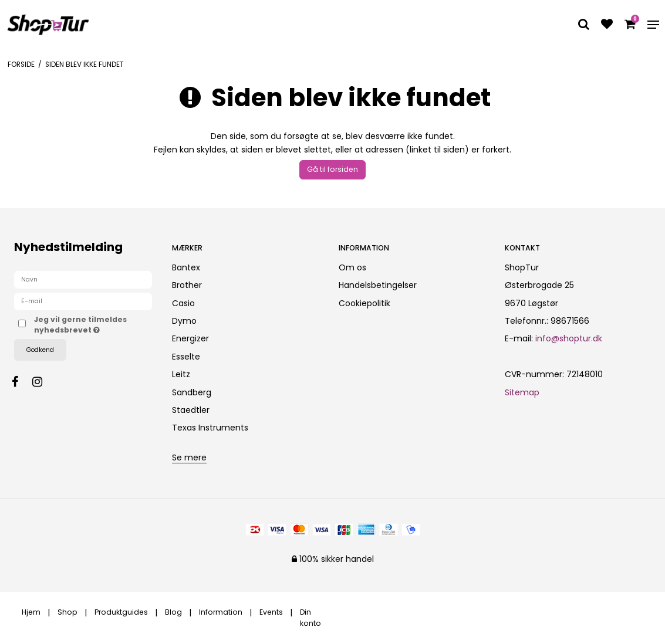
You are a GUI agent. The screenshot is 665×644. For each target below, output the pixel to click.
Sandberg (192, 392)
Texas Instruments (210, 428)
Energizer (190, 338)
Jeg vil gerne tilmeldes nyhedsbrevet (93, 325)
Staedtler (191, 410)
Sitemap (522, 392)
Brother (187, 285)
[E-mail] (83, 301)
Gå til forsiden (332, 169)
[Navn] (83, 279)
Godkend (40, 350)
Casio (183, 303)
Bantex (186, 267)
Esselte (186, 357)
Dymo (184, 321)
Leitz (181, 374)
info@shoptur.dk (569, 338)
